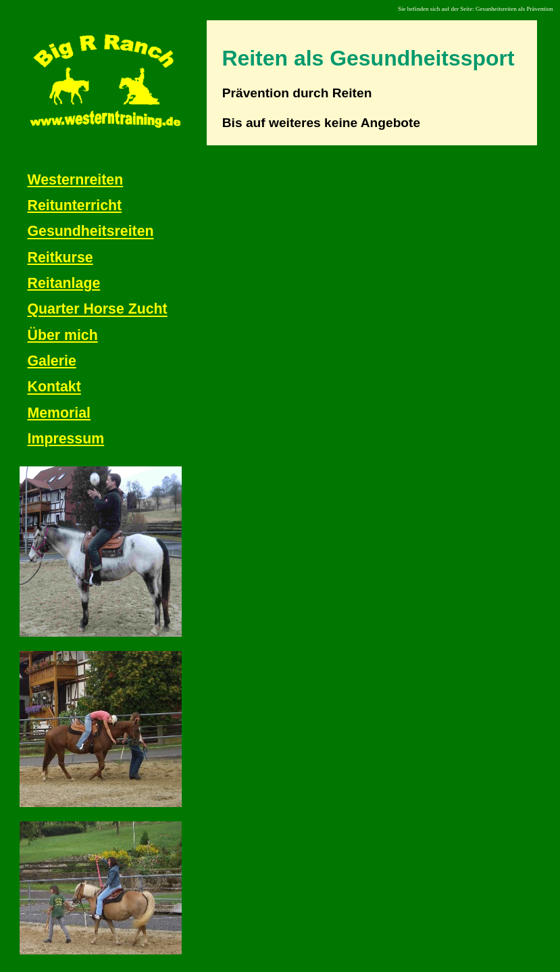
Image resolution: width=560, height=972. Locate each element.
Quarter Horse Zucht (98, 310)
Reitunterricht (75, 205)
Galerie (52, 361)
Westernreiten (76, 180)
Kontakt (54, 387)
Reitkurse (60, 258)
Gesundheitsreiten (91, 232)
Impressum (66, 439)
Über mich (63, 335)
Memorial (59, 413)
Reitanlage (64, 283)
